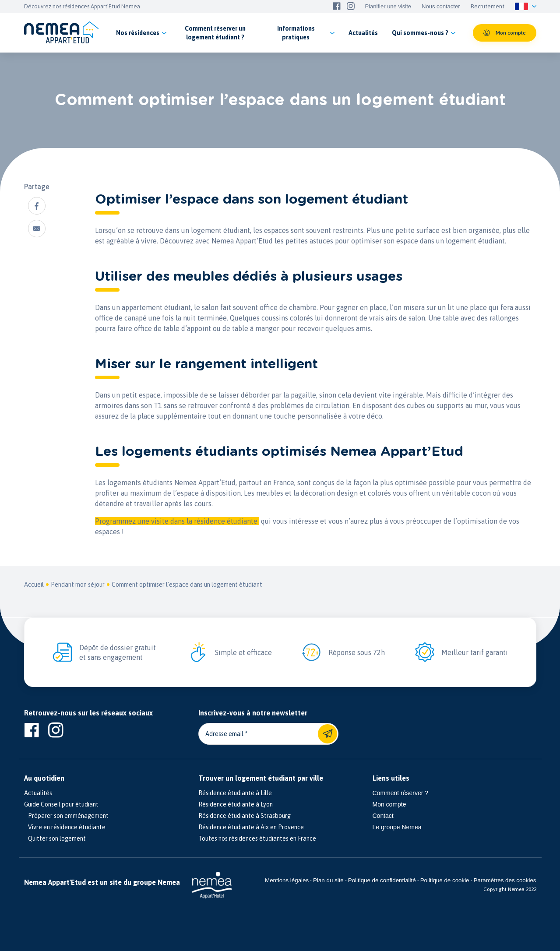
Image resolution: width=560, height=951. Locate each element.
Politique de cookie (445, 880)
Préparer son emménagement (66, 816)
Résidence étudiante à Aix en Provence (251, 827)
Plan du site (328, 880)
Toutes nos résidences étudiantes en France (257, 838)
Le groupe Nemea (397, 827)
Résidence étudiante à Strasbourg (245, 816)
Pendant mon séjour (78, 585)
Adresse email (224, 734)
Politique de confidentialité (382, 880)
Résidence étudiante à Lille (235, 793)
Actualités (38, 793)
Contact (383, 816)
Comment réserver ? (401, 793)
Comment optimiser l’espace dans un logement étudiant (187, 585)
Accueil (34, 585)
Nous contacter (441, 7)
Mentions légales (287, 880)
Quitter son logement (55, 838)
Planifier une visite (388, 7)
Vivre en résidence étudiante (65, 827)
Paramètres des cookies (505, 880)
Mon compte (389, 804)
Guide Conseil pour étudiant (61, 804)
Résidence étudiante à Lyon (236, 804)
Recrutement (488, 7)
